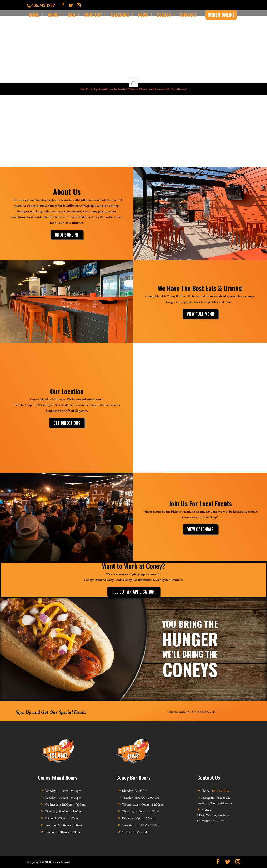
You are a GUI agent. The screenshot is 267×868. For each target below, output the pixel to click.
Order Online (67, 235)
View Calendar (200, 529)
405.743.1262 (220, 791)
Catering (120, 15)
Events (164, 15)
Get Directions (67, 423)
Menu (53, 15)
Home (34, 15)
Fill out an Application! (134, 592)
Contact (188, 15)
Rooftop (93, 15)
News (143, 15)
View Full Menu (200, 314)
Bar (71, 15)
